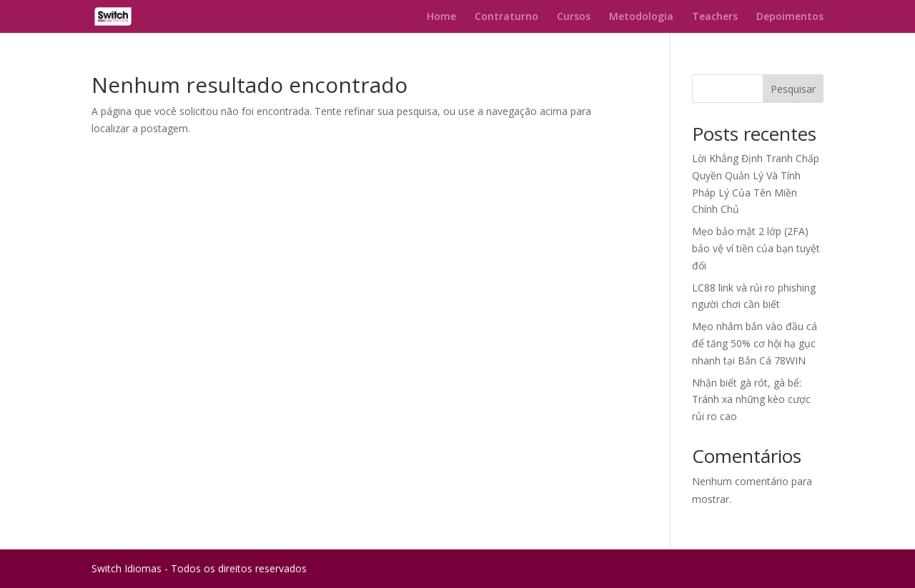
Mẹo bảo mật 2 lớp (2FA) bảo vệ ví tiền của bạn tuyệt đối (756, 248)
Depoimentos (790, 17)
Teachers (715, 17)
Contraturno (506, 17)
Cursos (574, 17)
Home (441, 17)
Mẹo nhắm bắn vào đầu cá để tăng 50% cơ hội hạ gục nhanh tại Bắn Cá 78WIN (755, 343)
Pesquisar (793, 89)
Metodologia (641, 17)
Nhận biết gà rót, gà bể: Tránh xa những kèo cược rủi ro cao (751, 400)
